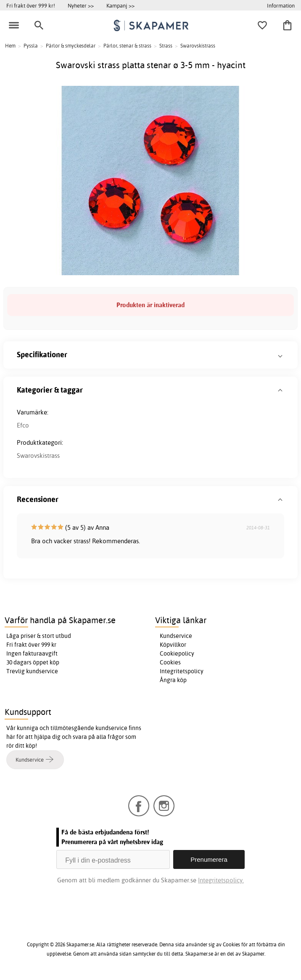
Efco (23, 425)
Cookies (170, 662)
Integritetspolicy (182, 671)
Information (281, 5)
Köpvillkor (173, 645)
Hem (10, 46)
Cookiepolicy (177, 653)
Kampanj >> (120, 5)
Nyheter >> (81, 5)
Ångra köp (173, 680)
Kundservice (176, 636)
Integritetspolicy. (221, 880)
